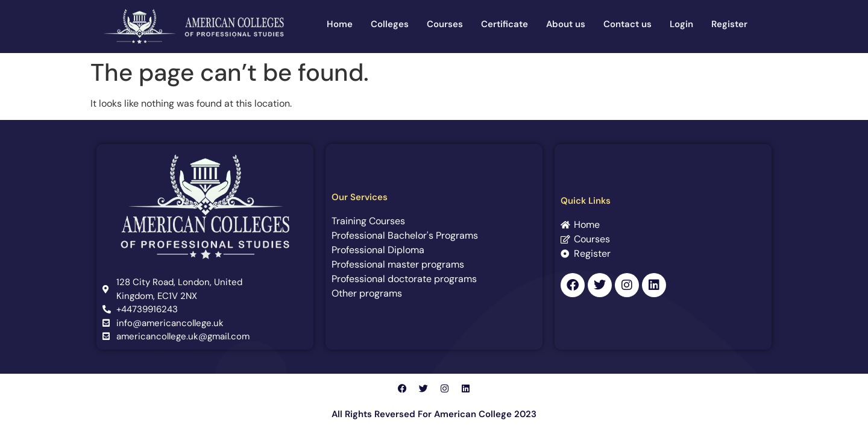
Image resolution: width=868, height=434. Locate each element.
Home (340, 24)
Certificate (505, 24)
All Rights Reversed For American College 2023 (434, 414)
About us (566, 24)
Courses (445, 24)
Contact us (627, 24)
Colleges (390, 24)
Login (681, 24)
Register (729, 24)
